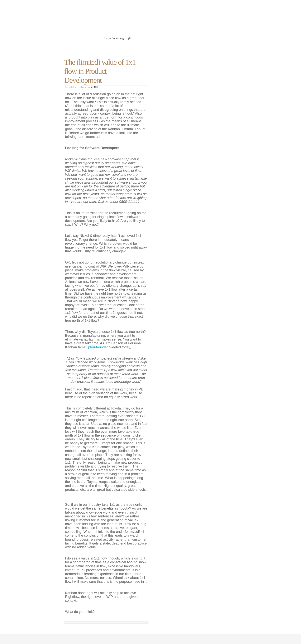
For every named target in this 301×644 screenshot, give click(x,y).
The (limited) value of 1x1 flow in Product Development (100, 71)
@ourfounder (98, 347)
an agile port (91, 27)
